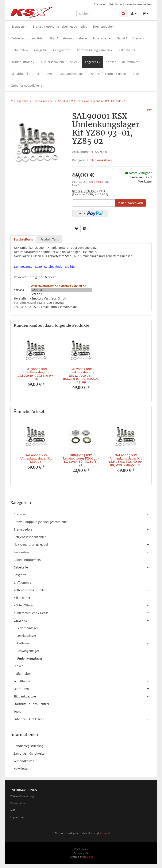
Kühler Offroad (23, 62)
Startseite (100, 4)
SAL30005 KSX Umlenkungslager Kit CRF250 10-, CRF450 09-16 (36, 374)
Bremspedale (103, 26)
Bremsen (19, 26)
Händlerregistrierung (28, 746)
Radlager (84, 643)
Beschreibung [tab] (24, 239)
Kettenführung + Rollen (95, 50)
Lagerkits (93, 62)
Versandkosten (24, 761)
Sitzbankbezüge (73, 74)
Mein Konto (115, 4)
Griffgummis (62, 50)
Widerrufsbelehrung (22, 796)
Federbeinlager (27, 628)
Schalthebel (21, 74)
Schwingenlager (28, 651)
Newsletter (21, 769)
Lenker (111, 62)
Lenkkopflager (26, 636)
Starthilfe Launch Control (109, 74)
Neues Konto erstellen (138, 4)
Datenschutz (18, 803)
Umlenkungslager (100, 160)
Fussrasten (102, 38)
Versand (99, 182)
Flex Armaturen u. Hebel (68, 38)
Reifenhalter (131, 62)
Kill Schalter (127, 50)
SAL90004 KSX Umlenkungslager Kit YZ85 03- (36, 459)
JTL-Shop (88, 857)
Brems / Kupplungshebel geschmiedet (60, 26)
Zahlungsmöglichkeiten (30, 753)
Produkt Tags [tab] (50, 239)
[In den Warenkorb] (130, 203)
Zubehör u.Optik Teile (28, 85)
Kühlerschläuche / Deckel (60, 62)
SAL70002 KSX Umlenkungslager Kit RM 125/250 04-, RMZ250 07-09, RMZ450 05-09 (81, 376)
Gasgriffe (40, 50)
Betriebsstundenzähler (28, 38)
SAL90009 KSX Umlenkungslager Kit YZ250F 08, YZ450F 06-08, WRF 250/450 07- (126, 460)
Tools (137, 74)
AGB (13, 810)
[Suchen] (98, 13)
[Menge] (94, 203)
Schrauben (45, 74)
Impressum (17, 817)
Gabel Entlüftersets (130, 38)
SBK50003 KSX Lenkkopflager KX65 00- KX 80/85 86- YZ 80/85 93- (81, 460)
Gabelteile (20, 50)
